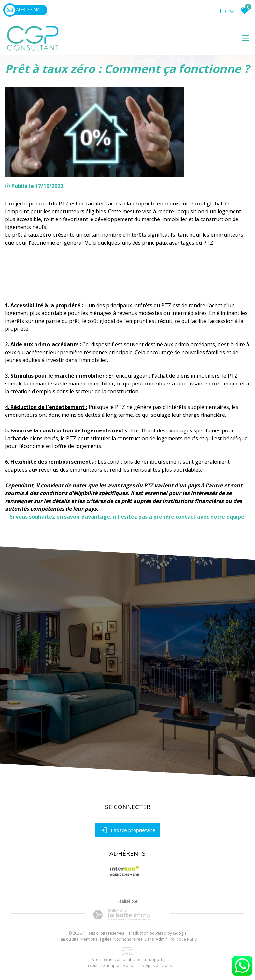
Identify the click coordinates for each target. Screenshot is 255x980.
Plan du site (68, 939)
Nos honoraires (128, 939)
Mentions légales (96, 939)
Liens (149, 939)
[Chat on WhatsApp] (242, 976)
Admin (162, 939)
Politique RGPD (184, 939)
